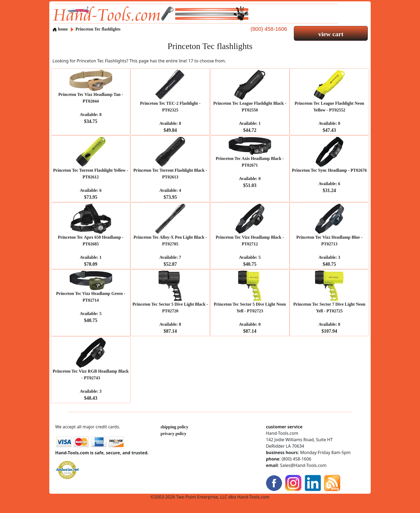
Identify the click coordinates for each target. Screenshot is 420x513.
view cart (331, 34)
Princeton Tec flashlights (98, 29)
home (60, 29)
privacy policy (173, 434)
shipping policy (174, 427)
